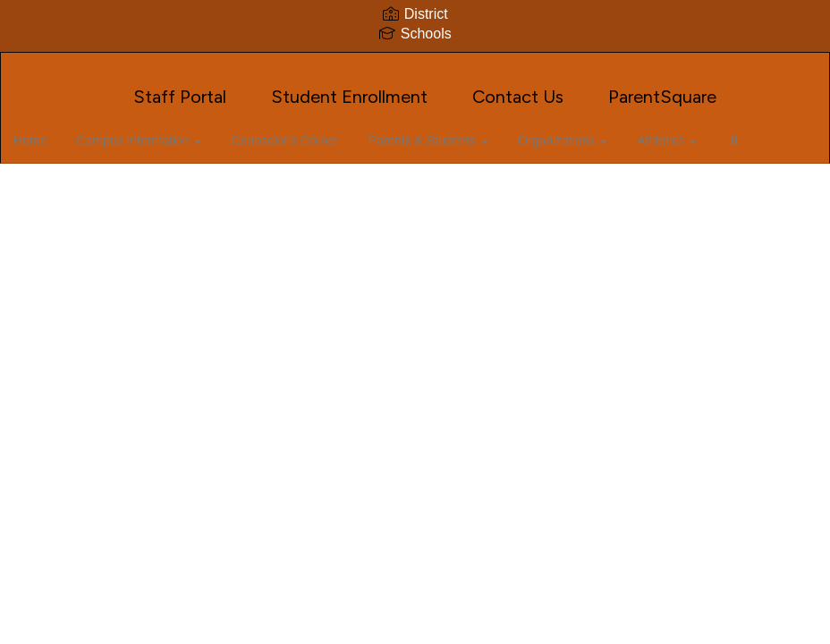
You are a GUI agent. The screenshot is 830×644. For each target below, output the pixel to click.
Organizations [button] (580, 131)
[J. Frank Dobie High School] (415, 64)
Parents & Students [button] (448, 131)
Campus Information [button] (164, 131)
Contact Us (518, 88)
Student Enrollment (349, 88)
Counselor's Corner (307, 131)
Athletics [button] (681, 131)
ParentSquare (662, 88)
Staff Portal (180, 88)
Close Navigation (89, 183)
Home (58, 131)
